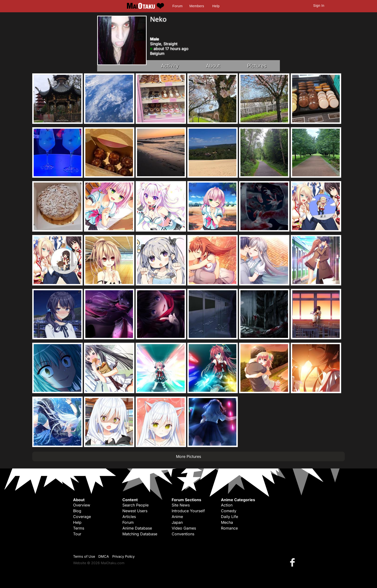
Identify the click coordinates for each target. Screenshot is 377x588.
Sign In (319, 6)
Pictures (257, 66)
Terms (79, 528)
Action (227, 505)
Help (216, 6)
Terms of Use (84, 556)
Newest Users (135, 511)
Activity (170, 66)
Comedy (229, 511)
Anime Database (137, 528)
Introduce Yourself (188, 511)
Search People (135, 505)
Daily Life (229, 517)
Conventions (183, 534)
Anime (177, 517)
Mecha (227, 522)
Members (197, 6)
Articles (129, 517)
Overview (82, 505)
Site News (181, 505)
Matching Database (140, 534)
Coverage (82, 517)
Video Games (184, 528)
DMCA (104, 556)
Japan (177, 522)
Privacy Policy (123, 556)
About (213, 66)
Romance (229, 528)
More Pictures (188, 456)
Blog (77, 511)
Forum (177, 6)
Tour (77, 534)
